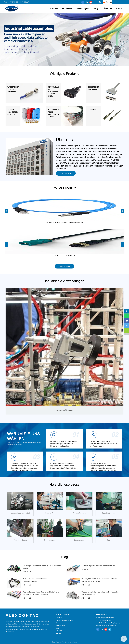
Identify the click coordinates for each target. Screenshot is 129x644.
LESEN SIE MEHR (66, 173)
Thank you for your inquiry (64, 620)
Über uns (108, 8)
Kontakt (120, 8)
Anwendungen (82, 8)
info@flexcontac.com (107, 618)
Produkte (66, 8)
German (108, 2)
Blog (96, 8)
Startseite (54, 8)
